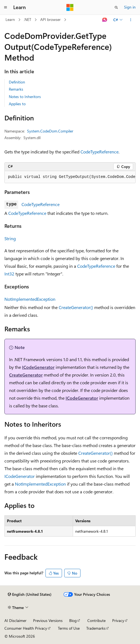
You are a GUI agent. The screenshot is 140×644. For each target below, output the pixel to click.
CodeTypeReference (99, 152)
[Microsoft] (70, 7)
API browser (50, 19)
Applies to (17, 104)
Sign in (130, 7)
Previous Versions (48, 620)
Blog (73, 620)
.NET (27, 19)
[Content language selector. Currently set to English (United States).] (30, 594)
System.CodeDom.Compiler (50, 131)
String (10, 238)
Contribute (96, 620)
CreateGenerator (26, 375)
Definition (17, 82)
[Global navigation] (6, 7)
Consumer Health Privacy (26, 628)
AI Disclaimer (15, 620)
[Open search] (116, 7)
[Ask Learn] (105, 20)
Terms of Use (69, 628)
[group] (70, 177)
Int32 (9, 274)
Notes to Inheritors (25, 97)
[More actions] (131, 20)
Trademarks (96, 628)
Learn (10, 19)
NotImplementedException (30, 299)
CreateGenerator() (76, 307)
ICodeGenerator (38, 367)
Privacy (118, 620)
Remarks (16, 89)
